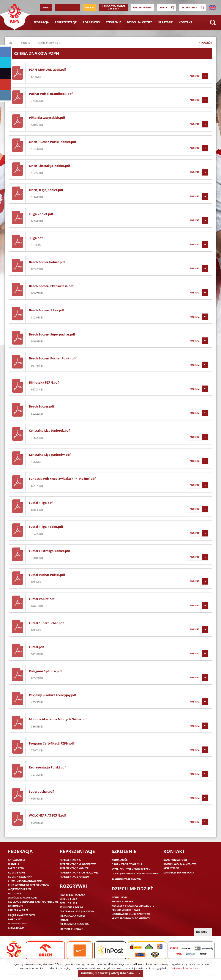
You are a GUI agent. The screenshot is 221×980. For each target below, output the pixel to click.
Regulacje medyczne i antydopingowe (33, 902)
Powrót (205, 44)
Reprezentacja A (70, 860)
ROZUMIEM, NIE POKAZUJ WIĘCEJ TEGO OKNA (111, 973)
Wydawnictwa (18, 923)
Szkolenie (113, 22)
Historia (14, 864)
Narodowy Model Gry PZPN (114, 7)
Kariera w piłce (18, 910)
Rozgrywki (91, 22)
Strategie (165, 22)
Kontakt (185, 22)
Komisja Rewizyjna (20, 877)
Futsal (64, 920)
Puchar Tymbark (122, 901)
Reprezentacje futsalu (74, 877)
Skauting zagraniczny (126, 879)
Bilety (168, 8)
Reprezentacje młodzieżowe (78, 864)
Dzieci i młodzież (140, 22)
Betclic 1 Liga (69, 899)
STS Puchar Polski (71, 907)
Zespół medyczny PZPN (23, 898)
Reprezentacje (66, 22)
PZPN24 (90, 7)
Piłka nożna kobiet (73, 916)
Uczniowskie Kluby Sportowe (131, 914)
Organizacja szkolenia (127, 864)
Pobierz (198, 76)
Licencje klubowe (71, 929)
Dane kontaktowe (175, 860)
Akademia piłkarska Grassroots (133, 906)
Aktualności (16, 860)
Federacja (41, 22)
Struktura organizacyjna (25, 881)
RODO (46, 7)
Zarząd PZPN (16, 868)
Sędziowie (14, 893)
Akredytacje (171, 868)
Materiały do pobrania (179, 873)
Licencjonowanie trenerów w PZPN (135, 873)
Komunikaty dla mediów (180, 864)
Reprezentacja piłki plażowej (79, 873)
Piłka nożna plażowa (74, 924)
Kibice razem (16, 928)
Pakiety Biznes (142, 7)
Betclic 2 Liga (69, 903)
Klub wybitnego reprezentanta (28, 885)
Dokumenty (16, 906)
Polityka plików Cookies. (185, 968)
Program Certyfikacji (126, 910)
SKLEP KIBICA (194, 8)
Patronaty (15, 919)
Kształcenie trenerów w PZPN (131, 869)
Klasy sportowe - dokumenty (131, 918)
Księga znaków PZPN (21, 915)
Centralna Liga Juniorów (77, 911)
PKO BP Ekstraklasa (73, 895)
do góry (203, 932)
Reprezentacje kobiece (74, 868)
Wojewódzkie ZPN (19, 889)
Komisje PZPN (16, 873)
